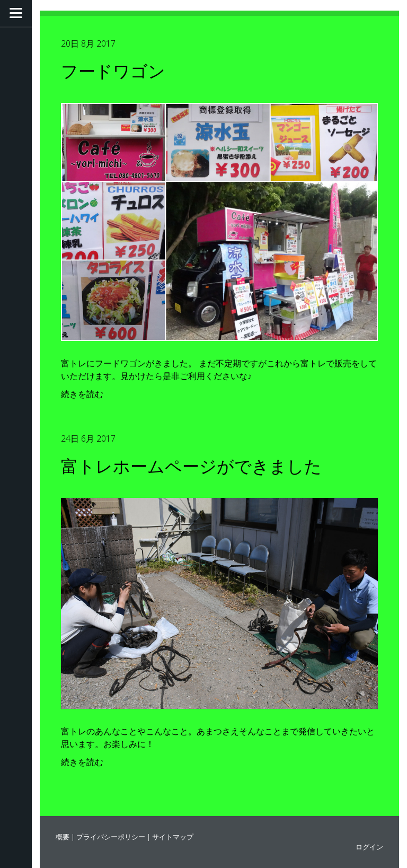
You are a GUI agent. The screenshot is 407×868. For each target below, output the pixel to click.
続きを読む (82, 394)
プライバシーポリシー (111, 837)
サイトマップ (173, 837)
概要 (63, 837)
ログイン (369, 847)
